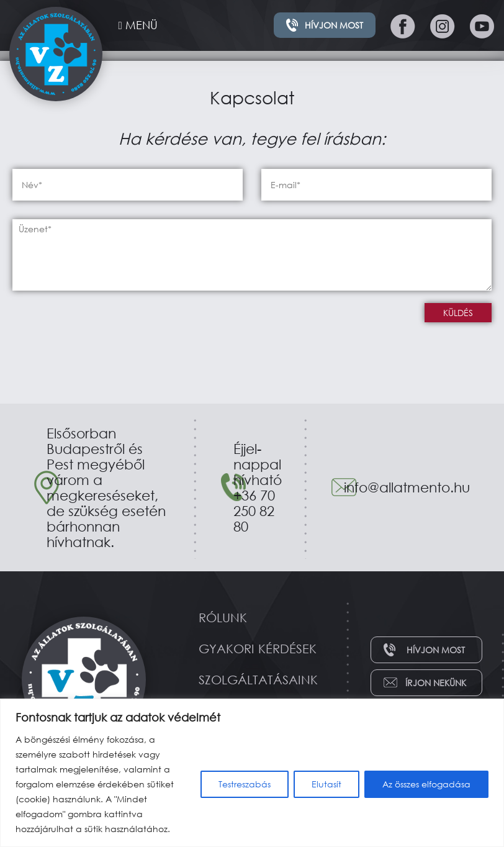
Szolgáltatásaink (258, 680)
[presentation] (107, 327)
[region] (252, 773)
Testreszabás (245, 784)
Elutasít (326, 784)
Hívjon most (334, 25)
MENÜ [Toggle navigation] (138, 25)
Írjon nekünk (436, 683)
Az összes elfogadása (426, 784)
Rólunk (223, 618)
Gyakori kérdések (258, 649)
